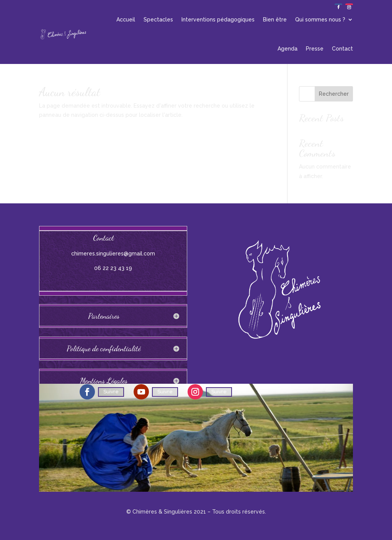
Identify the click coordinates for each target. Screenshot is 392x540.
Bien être (275, 20)
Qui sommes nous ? (320, 20)
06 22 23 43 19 (113, 268)
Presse (315, 49)
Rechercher (334, 94)
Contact (342, 49)
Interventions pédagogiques (218, 20)
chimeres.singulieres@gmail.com (113, 254)
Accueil (126, 20)
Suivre (111, 392)
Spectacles (158, 20)
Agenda (287, 49)
